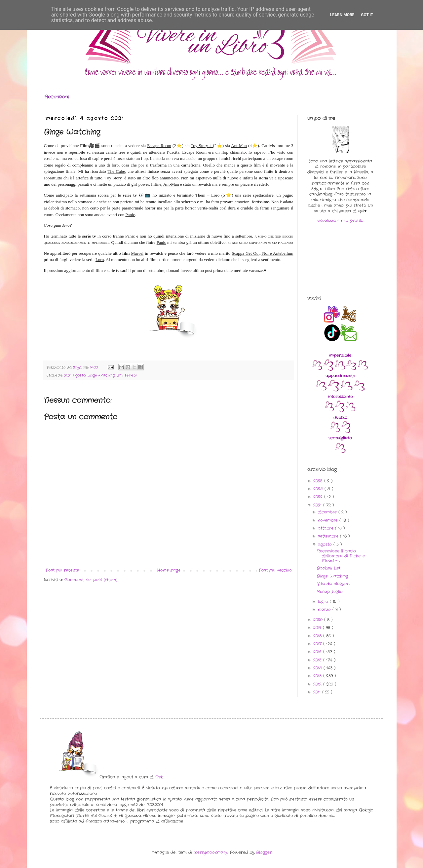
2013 (318, 676)
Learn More (342, 15)
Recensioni (57, 97)
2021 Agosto (75, 375)
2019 (318, 628)
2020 (319, 620)
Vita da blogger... (333, 584)
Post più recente (62, 570)
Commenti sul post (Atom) (91, 580)
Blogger (264, 852)
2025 (319, 481)
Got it (367, 15)
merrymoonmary (211, 852)
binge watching (101, 375)
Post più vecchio (275, 570)
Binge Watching (332, 576)
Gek (159, 777)
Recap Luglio (330, 592)
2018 (318, 636)
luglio (324, 602)
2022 (319, 497)
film (120, 375)
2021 (318, 505)
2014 (318, 668)
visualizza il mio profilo (340, 221)
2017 (318, 644)
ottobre (327, 528)
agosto (326, 544)
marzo (325, 609)
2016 (318, 652)
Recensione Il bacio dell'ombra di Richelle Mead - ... (341, 556)
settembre (329, 536)
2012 (318, 684)
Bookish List (329, 568)
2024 (319, 489)
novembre (329, 520)
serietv (131, 375)
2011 (318, 692)
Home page (169, 570)
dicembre (328, 512)
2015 (318, 660)
